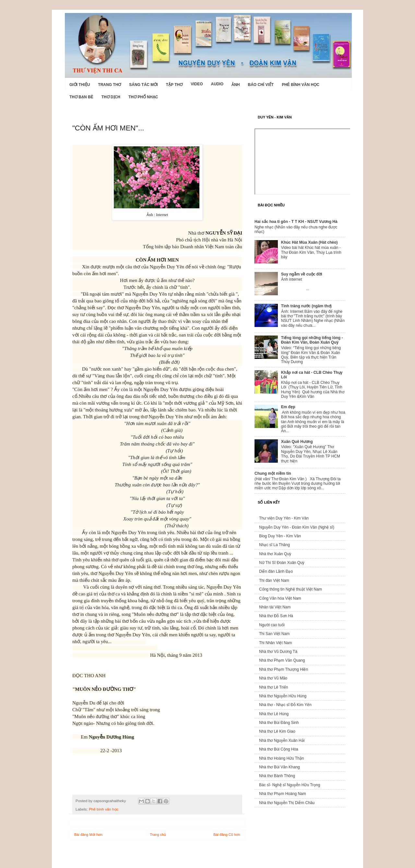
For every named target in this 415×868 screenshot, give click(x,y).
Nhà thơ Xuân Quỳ (275, 554)
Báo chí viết (261, 85)
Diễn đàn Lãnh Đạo (276, 571)
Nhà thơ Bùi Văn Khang (279, 767)
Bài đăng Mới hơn (88, 835)
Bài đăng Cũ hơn (227, 835)
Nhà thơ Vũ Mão (273, 678)
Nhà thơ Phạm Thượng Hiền (284, 669)
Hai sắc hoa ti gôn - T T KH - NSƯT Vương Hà (296, 222)
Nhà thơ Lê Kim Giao (277, 731)
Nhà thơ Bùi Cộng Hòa (279, 749)
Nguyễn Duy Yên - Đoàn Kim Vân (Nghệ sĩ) (297, 527)
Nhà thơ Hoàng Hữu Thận (282, 758)
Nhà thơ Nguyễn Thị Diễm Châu (287, 803)
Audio (217, 84)
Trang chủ (158, 835)
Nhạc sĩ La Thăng (274, 545)
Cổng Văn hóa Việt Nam (280, 598)
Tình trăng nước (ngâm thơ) (306, 306)
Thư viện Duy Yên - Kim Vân (284, 518)
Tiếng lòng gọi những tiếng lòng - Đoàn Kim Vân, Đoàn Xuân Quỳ (312, 340)
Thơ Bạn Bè (81, 97)
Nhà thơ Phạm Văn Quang (282, 660)
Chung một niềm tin (273, 473)
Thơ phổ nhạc (143, 97)
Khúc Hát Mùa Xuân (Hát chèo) (309, 242)
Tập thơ (174, 85)
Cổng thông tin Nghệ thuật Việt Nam (290, 589)
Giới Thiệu (80, 85)
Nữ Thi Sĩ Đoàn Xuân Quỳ (282, 563)
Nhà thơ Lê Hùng (274, 714)
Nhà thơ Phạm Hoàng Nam (283, 794)
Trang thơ (109, 85)
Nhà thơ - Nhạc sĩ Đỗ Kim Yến (285, 705)
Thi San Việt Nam (274, 634)
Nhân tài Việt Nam (275, 607)
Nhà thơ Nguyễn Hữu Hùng (283, 696)
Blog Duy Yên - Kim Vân (280, 536)
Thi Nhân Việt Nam (275, 643)
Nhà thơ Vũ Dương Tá (278, 652)
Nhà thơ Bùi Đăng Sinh (279, 723)
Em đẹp (288, 407)
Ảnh (236, 85)
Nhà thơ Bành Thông (277, 776)
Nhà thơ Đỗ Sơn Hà (276, 616)
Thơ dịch (111, 97)
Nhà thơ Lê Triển (273, 687)
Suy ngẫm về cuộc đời (302, 274)
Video (197, 84)
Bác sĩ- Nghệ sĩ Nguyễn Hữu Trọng (290, 785)
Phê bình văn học (301, 85)
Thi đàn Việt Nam (274, 581)
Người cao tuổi (272, 625)
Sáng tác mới (143, 85)
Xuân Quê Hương (297, 442)
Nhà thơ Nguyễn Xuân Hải (282, 740)
